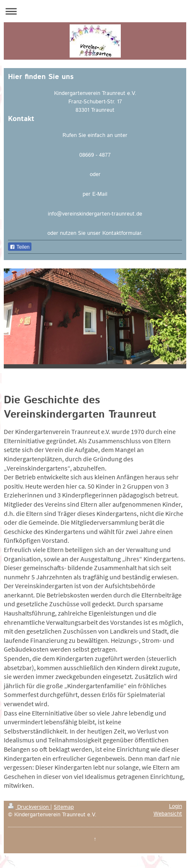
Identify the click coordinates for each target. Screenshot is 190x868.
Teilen (20, 247)
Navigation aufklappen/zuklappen (95, 11)
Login (176, 806)
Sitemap (64, 807)
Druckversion (29, 807)
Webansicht (168, 814)
